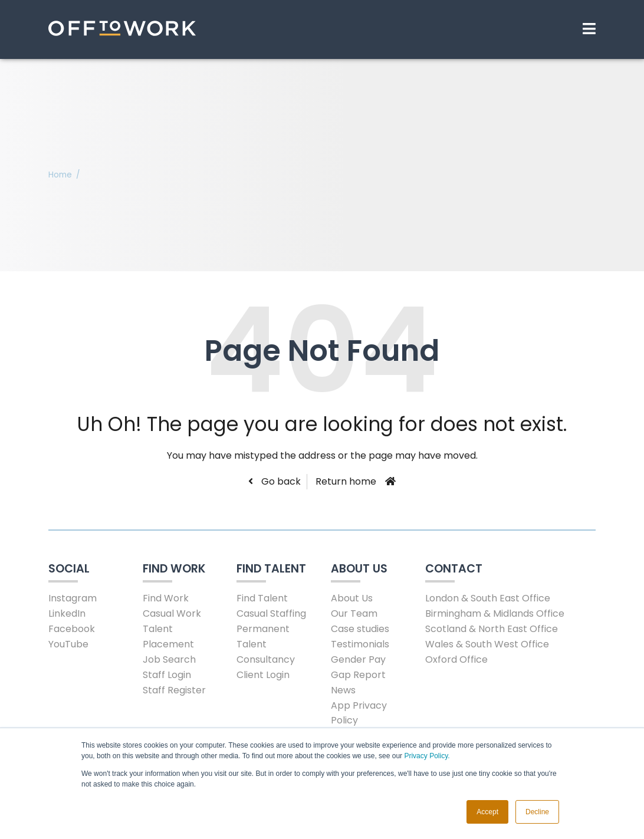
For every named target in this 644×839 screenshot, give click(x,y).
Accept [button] (487, 812)
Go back (280, 481)
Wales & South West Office (487, 644)
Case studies (360, 629)
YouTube (68, 644)
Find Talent (262, 598)
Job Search (169, 659)
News (343, 690)
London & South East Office (488, 598)
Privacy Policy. (427, 756)
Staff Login (167, 675)
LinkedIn (67, 613)
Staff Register (174, 690)
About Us (352, 598)
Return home (346, 481)
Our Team (354, 613)
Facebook (72, 629)
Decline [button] (537, 812)
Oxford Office (456, 659)
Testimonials (360, 644)
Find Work (166, 598)
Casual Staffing (271, 613)
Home (60, 175)
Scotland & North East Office (492, 629)
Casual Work (172, 613)
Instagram (73, 598)
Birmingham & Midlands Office (495, 613)
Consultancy (266, 659)
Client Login (263, 675)
